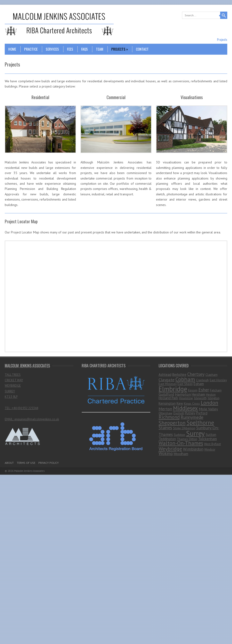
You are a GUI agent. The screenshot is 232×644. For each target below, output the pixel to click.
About (9, 463)
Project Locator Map (21, 221)
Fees (70, 49)
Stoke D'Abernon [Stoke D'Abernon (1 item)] (184, 428)
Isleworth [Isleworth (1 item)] (200, 398)
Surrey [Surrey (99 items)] (195, 433)
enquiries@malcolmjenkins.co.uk (37, 419)
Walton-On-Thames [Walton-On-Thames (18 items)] (181, 443)
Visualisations (192, 97)
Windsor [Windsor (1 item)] (210, 449)
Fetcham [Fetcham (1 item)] (216, 390)
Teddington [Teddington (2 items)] (167, 439)
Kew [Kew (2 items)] (180, 403)
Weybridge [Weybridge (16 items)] (170, 449)
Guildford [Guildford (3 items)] (166, 394)
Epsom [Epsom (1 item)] (193, 390)
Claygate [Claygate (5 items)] (167, 380)
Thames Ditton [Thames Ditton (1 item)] (187, 439)
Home (12, 49)
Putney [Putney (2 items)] (190, 413)
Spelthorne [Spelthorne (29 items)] (200, 423)
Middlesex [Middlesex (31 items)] (185, 408)
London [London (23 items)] (210, 403)
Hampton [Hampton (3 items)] (183, 394)
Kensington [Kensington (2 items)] (167, 403)
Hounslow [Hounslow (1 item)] (186, 398)
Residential (40, 97)
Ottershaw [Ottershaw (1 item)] (165, 413)
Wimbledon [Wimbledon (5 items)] (193, 449)
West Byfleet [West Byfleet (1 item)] (212, 444)
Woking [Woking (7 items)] (166, 453)
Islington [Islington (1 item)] (214, 398)
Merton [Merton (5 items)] (165, 409)
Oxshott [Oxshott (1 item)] (179, 413)
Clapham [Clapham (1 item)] (212, 375)
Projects (120, 49)
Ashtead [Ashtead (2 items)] (165, 375)
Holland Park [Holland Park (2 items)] (168, 398)
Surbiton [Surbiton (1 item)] (179, 435)
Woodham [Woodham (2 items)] (181, 454)
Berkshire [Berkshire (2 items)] (179, 375)
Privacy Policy (49, 463)
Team (100, 49)
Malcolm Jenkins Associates (29, 471)
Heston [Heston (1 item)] (211, 394)
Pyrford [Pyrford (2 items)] (202, 413)
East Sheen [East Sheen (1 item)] (185, 384)
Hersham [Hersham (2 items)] (198, 394)
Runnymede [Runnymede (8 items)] (192, 417)
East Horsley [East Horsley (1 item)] (218, 380)
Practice (31, 49)
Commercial (116, 97)
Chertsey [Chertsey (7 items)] (196, 374)
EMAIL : (10, 419)
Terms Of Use (26, 463)
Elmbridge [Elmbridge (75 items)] (173, 389)
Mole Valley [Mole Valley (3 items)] (208, 409)
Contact (142, 49)
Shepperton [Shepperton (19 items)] (172, 423)
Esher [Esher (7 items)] (204, 390)
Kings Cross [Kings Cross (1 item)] (192, 403)
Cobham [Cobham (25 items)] (185, 379)
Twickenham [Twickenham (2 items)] (207, 439)
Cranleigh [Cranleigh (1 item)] (202, 380)
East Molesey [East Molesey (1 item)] (168, 384)
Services (52, 49)
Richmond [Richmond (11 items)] (169, 417)
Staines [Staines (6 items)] (165, 428)
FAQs (85, 49)
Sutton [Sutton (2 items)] (211, 435)
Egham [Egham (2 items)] (199, 384)
